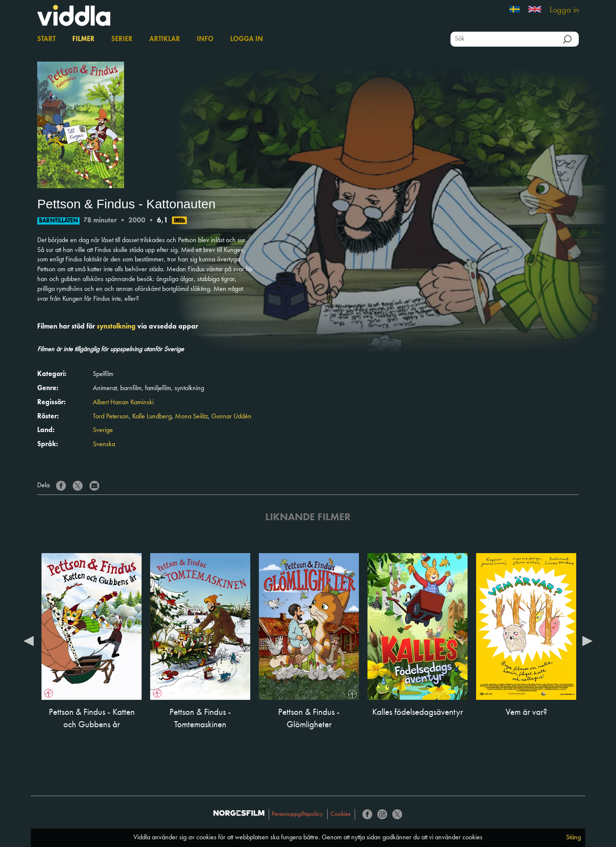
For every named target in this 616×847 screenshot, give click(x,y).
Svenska (104, 444)
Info (205, 39)
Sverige (103, 430)
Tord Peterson (111, 417)
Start (46, 39)
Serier (122, 39)
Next (587, 640)
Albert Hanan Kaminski (123, 403)
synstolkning (116, 327)
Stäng (573, 838)
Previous (29, 640)
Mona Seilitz (191, 417)
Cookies (340, 814)
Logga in (564, 10)
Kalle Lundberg (152, 417)
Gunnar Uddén (231, 417)
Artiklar (165, 39)
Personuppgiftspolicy (297, 814)
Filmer (83, 39)
